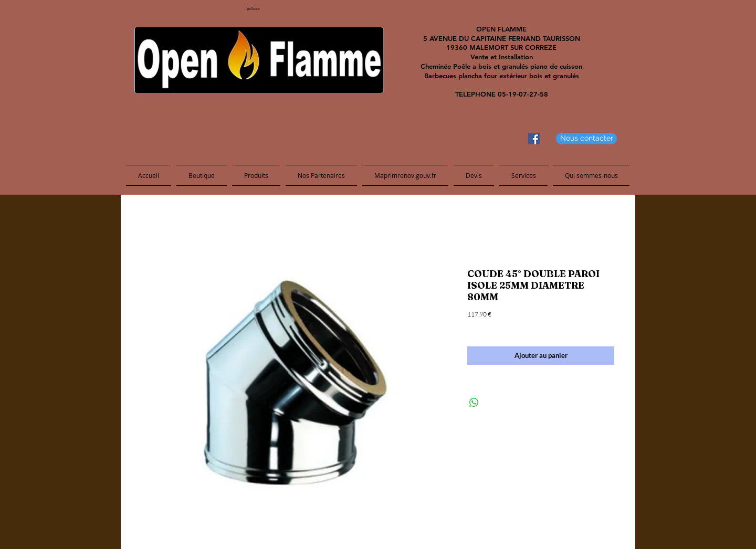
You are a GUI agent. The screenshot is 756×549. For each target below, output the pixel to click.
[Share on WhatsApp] (474, 403)
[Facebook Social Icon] (534, 139)
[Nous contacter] (586, 139)
